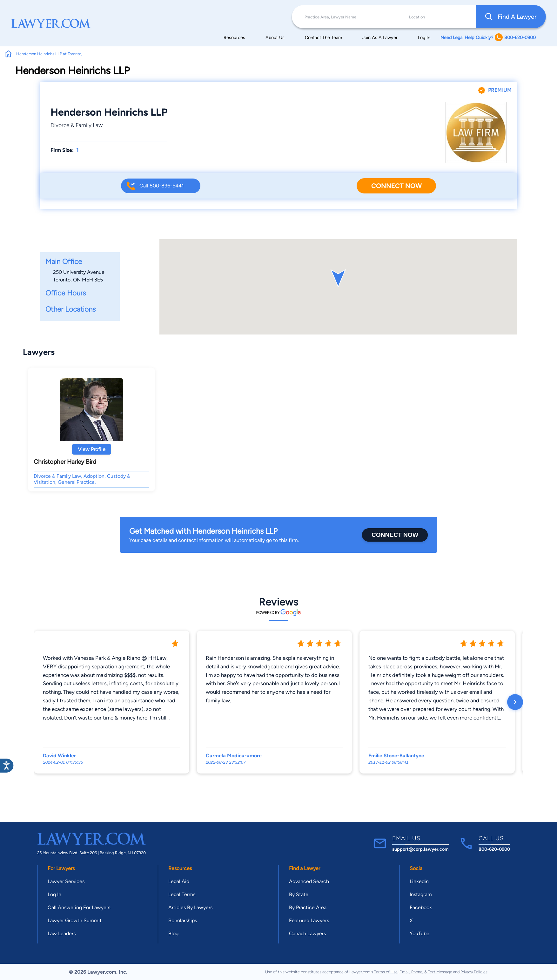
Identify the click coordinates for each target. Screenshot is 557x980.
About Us (275, 37)
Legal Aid (179, 881)
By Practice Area (308, 907)
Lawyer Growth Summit (75, 920)
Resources (234, 37)
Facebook (421, 907)
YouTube (419, 933)
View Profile (92, 449)
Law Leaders (62, 933)
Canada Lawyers (307, 933)
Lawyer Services (66, 881)
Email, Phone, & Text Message (426, 972)
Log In (424, 37)
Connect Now (396, 186)
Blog (173, 933)
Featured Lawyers (309, 920)
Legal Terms (182, 894)
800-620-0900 (494, 849)
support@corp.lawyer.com (420, 849)
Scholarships (183, 920)
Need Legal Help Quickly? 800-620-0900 (488, 37)
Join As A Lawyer (380, 37)
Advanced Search (309, 881)
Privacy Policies (474, 972)
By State (299, 894)
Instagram (421, 894)
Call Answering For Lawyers (79, 907)
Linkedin (419, 881)
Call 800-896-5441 (162, 186)
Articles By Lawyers (190, 907)
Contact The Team (323, 37)
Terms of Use (386, 972)
